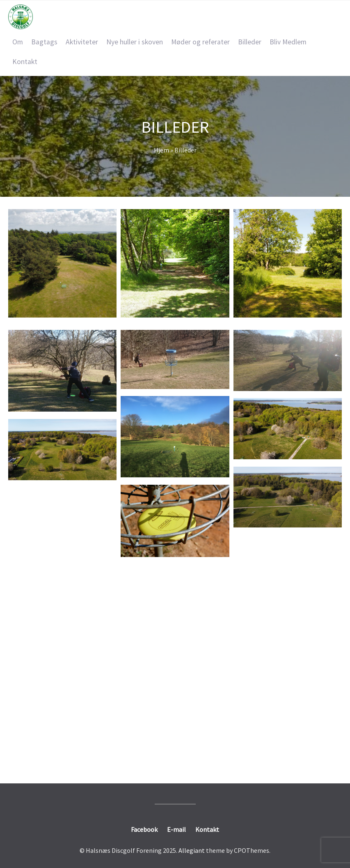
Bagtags (44, 42)
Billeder (250, 42)
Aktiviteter (82, 42)
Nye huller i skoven (135, 42)
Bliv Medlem (288, 42)
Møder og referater (200, 42)
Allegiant (192, 850)
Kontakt (25, 62)
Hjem (161, 150)
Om (18, 42)
